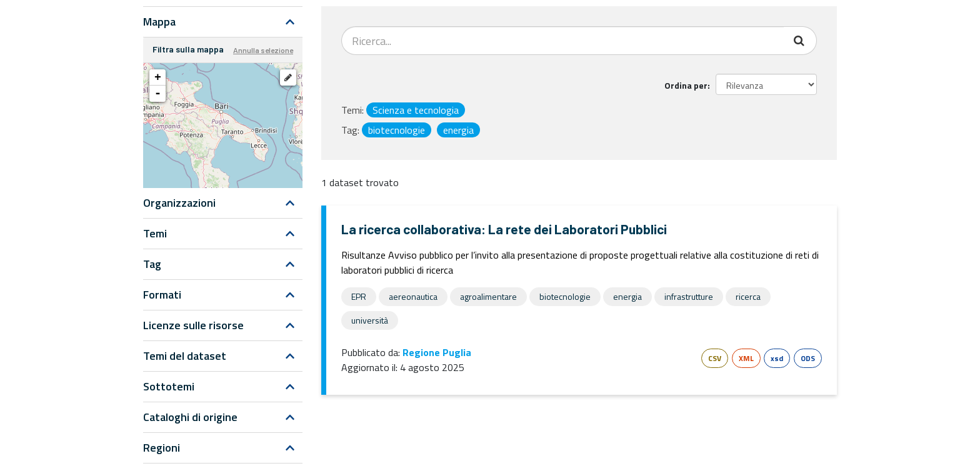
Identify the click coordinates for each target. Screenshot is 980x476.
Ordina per (686, 85)
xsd (777, 358)
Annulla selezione (263, 50)
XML (746, 358)
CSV (715, 358)
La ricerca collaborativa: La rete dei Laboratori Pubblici (504, 229)
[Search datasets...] (563, 41)
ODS (808, 358)
